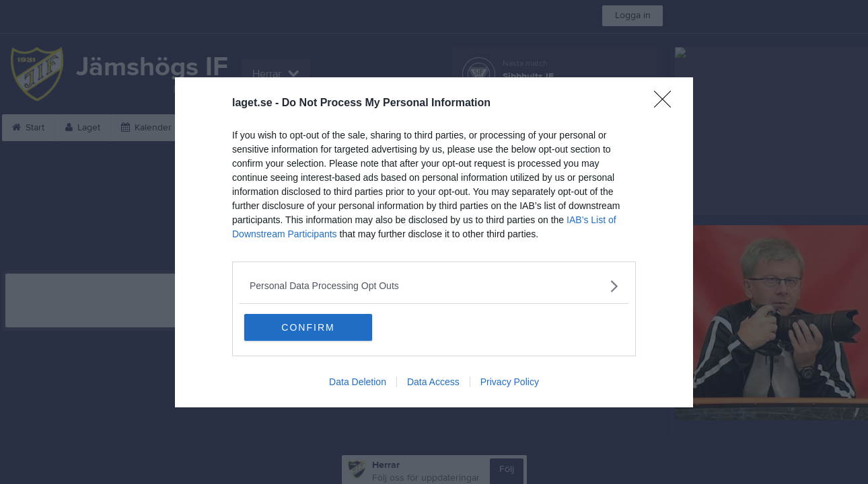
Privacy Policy (510, 382)
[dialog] (434, 242)
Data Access (433, 382)
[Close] (667, 104)
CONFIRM (308, 327)
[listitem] (434, 286)
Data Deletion (358, 382)
